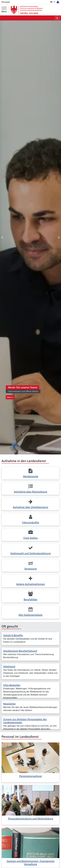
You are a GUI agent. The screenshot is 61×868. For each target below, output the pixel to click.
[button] (2, 237)
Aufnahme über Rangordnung (31, 492)
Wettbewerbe (31, 476)
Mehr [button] (10, 397)
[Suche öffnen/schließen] (57, 18)
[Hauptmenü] (4, 10)
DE (51, 2)
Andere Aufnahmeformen (31, 584)
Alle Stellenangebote (31, 615)
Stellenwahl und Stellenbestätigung (31, 553)
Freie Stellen (31, 538)
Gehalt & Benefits (13, 635)
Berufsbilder (31, 599)
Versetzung (31, 569)
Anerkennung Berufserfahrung (20, 651)
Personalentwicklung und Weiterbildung (31, 819)
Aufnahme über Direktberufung (31, 507)
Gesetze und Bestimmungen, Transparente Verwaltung (31, 863)
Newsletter (9, 704)
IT (55, 2)
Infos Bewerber (12, 685)
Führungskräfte (31, 522)
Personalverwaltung (31, 776)
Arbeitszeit (9, 666)
